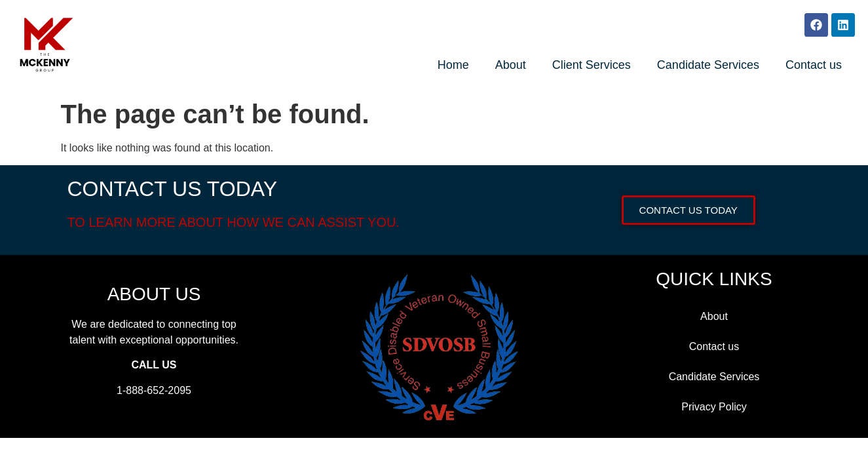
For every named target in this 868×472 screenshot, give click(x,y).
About (511, 65)
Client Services (592, 65)
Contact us (814, 65)
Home (453, 65)
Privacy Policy (714, 407)
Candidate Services (708, 65)
